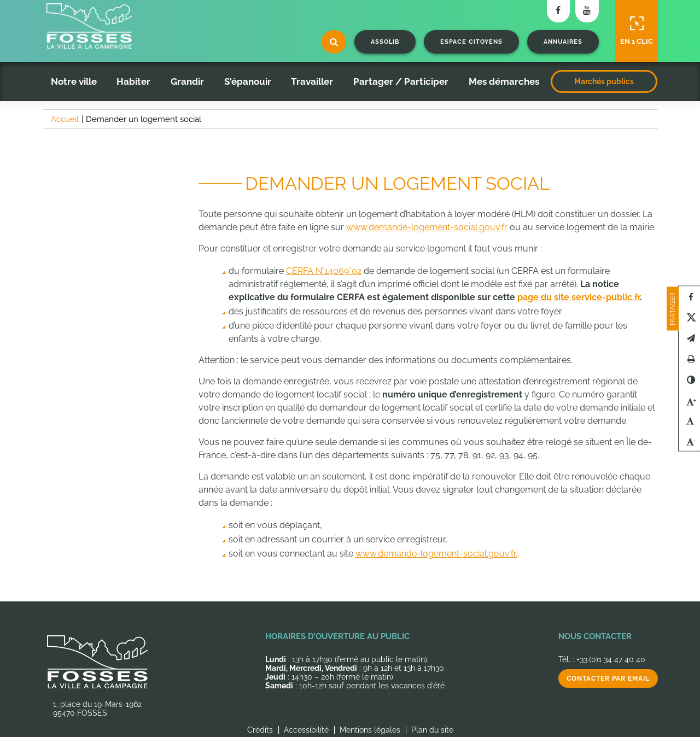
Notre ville (74, 81)
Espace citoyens (471, 42)
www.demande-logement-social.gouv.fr (427, 227)
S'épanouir (248, 81)
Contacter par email (608, 678)
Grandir (187, 81)
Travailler (312, 81)
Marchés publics (604, 81)
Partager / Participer (401, 81)
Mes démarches (504, 81)
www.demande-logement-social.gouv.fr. (436, 554)
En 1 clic (637, 31)
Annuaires (563, 42)
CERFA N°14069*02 (324, 271)
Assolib (385, 42)
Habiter (133, 81)
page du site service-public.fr (579, 297)
